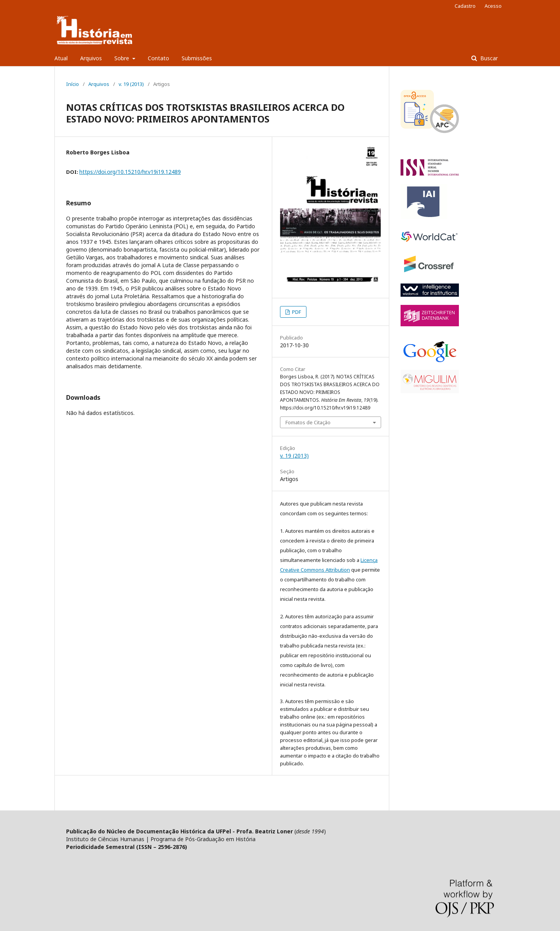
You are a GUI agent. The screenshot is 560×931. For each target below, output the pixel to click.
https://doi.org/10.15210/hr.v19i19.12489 (130, 172)
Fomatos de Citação (308, 422)
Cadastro (465, 6)
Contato (158, 58)
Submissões (197, 58)
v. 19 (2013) (131, 84)
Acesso (493, 6)
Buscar (488, 58)
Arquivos (91, 58)
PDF (296, 312)
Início (73, 84)
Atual (61, 58)
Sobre (122, 58)
